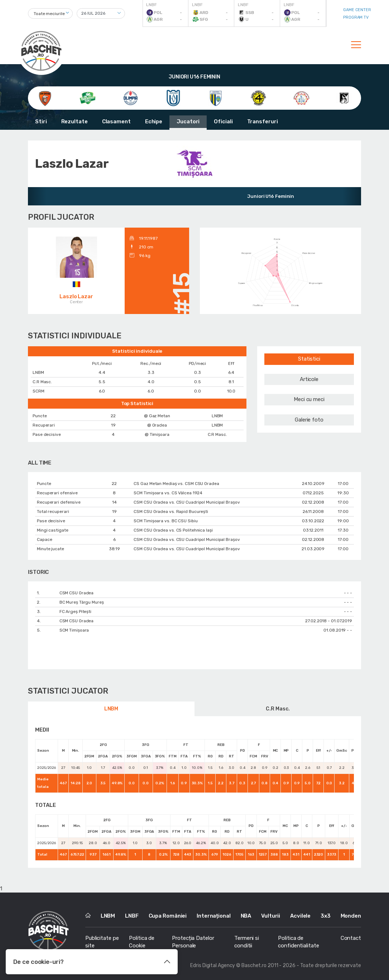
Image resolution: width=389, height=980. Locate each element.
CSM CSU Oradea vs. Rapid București (171, 512)
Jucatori (188, 122)
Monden (351, 916)
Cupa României (168, 916)
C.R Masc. (278, 709)
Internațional (214, 916)
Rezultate (75, 122)
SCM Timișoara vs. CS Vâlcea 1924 (168, 493)
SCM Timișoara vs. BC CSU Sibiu (165, 521)
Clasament (116, 122)
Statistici (309, 359)
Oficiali (223, 122)
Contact (351, 938)
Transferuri (263, 122)
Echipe (154, 122)
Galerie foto (309, 420)
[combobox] (50, 13)
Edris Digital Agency (213, 965)
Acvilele (300, 916)
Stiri (41, 122)
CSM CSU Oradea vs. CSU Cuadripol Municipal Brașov (187, 502)
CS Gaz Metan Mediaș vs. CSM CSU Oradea (176, 484)
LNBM (111, 709)
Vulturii (271, 916)
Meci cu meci (309, 399)
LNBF (132, 916)
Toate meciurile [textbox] (49, 14)
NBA (246, 916)
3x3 (326, 916)
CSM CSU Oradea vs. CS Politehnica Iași (173, 530)
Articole (309, 379)
